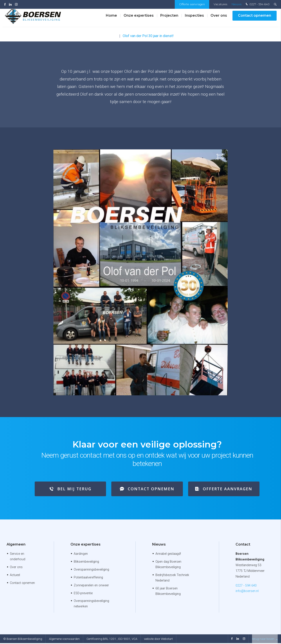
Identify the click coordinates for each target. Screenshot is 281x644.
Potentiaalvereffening (88, 578)
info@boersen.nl (247, 592)
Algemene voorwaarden (64, 640)
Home (111, 20)
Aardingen (81, 555)
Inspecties (194, 20)
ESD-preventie (83, 594)
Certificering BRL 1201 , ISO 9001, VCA (112, 640)
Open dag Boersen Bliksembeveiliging (168, 565)
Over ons (219, 20)
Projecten (169, 20)
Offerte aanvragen (192, 4)
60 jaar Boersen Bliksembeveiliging (168, 592)
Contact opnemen (255, 20)
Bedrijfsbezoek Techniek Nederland (172, 579)
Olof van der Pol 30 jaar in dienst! (148, 36)
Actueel (15, 576)
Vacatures (220, 4)
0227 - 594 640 (257, 4)
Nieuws (237, 4)
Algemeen (16, 545)
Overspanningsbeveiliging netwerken (91, 605)
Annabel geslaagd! (168, 555)
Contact (243, 545)
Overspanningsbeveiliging (91, 570)
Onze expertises (139, 20)
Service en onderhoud (18, 557)
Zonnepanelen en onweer (91, 586)
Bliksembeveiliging (86, 563)
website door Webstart (158, 640)
